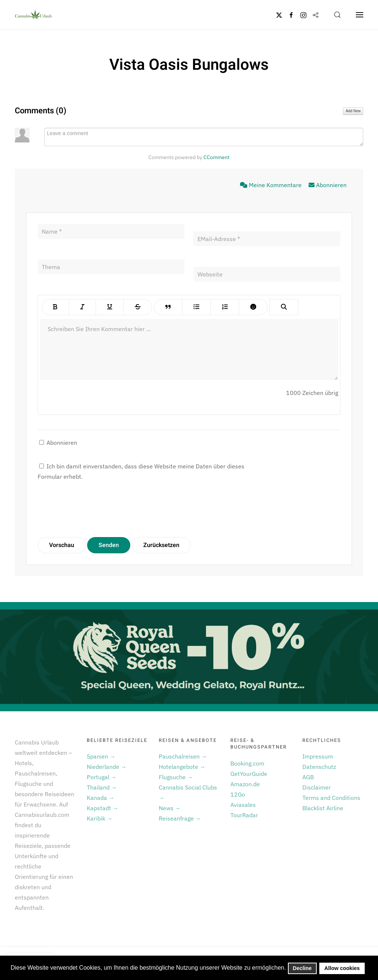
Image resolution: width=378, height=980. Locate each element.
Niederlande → (107, 767)
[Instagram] (303, 15)
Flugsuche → (176, 777)
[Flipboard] (316, 15)
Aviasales (243, 805)
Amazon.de (245, 784)
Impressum (318, 756)
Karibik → (100, 818)
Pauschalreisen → (183, 756)
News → (170, 808)
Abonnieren (328, 185)
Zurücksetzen (161, 545)
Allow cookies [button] (342, 968)
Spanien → (101, 756)
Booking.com (247, 763)
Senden (109, 545)
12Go (238, 794)
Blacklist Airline (323, 808)
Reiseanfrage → (180, 818)
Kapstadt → (103, 808)
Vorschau (62, 545)
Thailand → (102, 787)
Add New (353, 111)
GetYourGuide (249, 774)
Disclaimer (317, 787)
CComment (217, 157)
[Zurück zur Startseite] (33, 15)
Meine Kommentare (272, 185)
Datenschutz (319, 767)
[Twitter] (279, 15)
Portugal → (102, 777)
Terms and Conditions (331, 798)
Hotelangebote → (182, 767)
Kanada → (101, 798)
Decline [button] (302, 968)
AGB (308, 777)
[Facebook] (291, 15)
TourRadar (244, 815)
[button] (337, 15)
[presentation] (94, 509)
